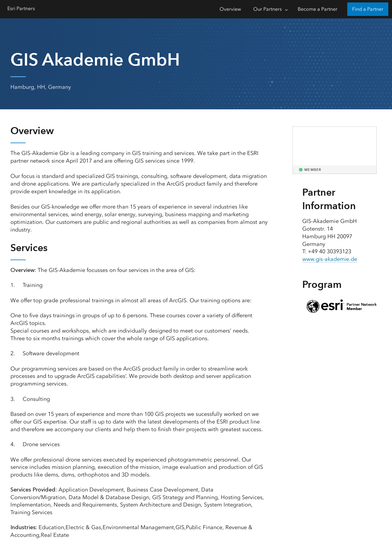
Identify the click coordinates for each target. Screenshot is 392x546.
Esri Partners (21, 8)
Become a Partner (318, 9)
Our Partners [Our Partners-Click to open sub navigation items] (268, 9)
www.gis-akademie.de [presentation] (330, 259)
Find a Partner (368, 9)
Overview (230, 9)
